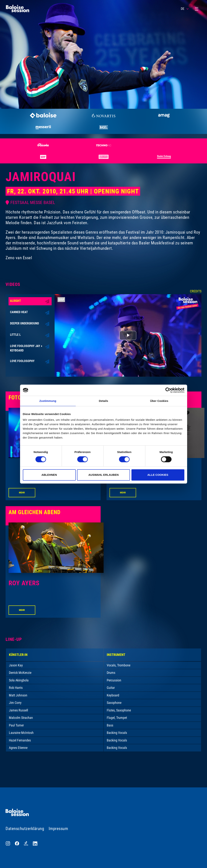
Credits (196, 291)
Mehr (22, 493)
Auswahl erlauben (103, 475)
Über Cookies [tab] (159, 401)
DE (185, 9)
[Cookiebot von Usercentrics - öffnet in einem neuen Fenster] (168, 390)
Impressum (58, 829)
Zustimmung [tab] (48, 401)
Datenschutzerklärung (25, 829)
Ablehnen (49, 475)
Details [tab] (104, 401)
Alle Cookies (158, 475)
